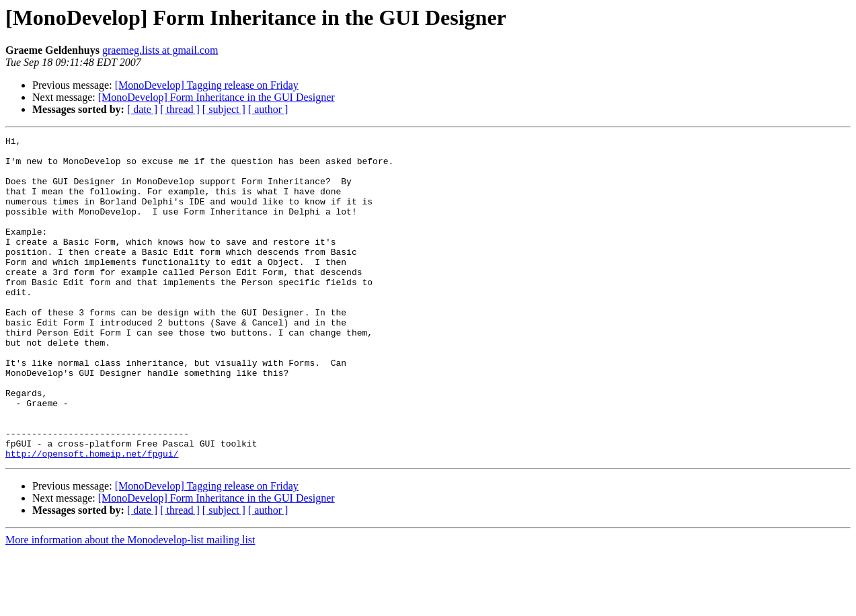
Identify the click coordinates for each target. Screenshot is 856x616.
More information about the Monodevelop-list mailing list (130, 604)
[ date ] (142, 109)
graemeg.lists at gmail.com (160, 50)
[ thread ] (180, 109)
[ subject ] (224, 109)
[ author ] (268, 109)
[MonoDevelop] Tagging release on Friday (207, 85)
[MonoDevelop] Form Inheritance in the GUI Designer (217, 97)
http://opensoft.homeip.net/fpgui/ (92, 518)
